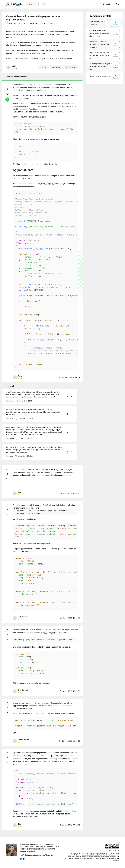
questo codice (69, 104)
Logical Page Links (30, 109)
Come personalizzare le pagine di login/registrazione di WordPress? (99, 33)
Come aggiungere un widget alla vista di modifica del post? (100, 67)
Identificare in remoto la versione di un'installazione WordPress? (99, 44)
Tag (117, 4)
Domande (107, 4)
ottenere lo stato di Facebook (100, 77)
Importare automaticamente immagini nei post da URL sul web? (100, 55)
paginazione (56, 67)
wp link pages (71, 67)
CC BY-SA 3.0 (114, 850)
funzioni (43, 67)
